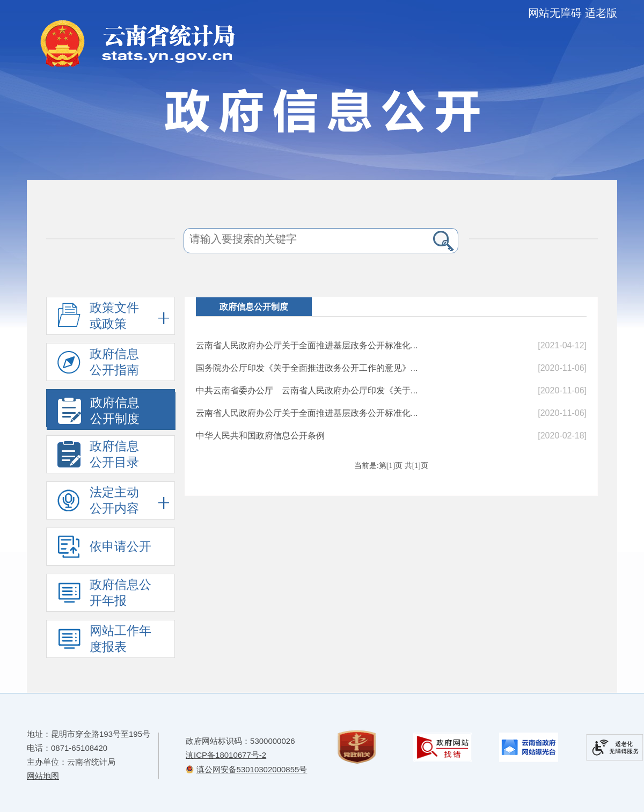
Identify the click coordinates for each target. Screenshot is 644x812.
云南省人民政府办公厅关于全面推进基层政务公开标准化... (307, 345)
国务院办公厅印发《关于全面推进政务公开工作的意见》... (307, 368)
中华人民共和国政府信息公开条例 (260, 436)
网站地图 (43, 776)
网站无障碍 (555, 13)
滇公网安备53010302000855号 (252, 769)
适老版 (601, 13)
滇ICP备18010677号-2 (226, 755)
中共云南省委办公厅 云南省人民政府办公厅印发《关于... (307, 390)
